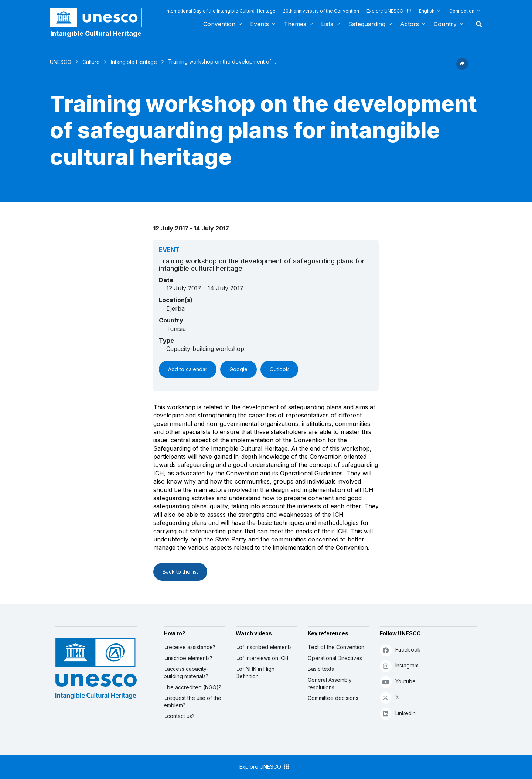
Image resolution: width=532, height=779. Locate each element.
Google (238, 369)
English (427, 11)
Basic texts (321, 669)
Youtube (398, 682)
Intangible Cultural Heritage (96, 33)
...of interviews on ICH (262, 658)
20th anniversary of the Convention (321, 11)
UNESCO (61, 62)
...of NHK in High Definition (255, 672)
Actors (410, 24)
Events (260, 24)
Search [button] (477, 24)
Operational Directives (335, 658)
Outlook (279, 369)
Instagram (399, 666)
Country (445, 24)
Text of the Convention (336, 647)
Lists (327, 24)
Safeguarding (367, 24)
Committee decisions (333, 698)
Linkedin (398, 713)
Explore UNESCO (389, 11)
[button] (462, 68)
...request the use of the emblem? (192, 702)
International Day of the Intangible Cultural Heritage (221, 11)
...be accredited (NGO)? (192, 687)
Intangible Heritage (134, 62)
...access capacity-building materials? (186, 672)
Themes (295, 24)
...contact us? (179, 716)
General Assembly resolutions (330, 684)
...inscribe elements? (188, 658)
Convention (219, 24)
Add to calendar (188, 369)
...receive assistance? (190, 647)
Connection (462, 11)
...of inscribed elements (264, 647)
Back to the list (180, 572)
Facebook (400, 650)
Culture (91, 62)
